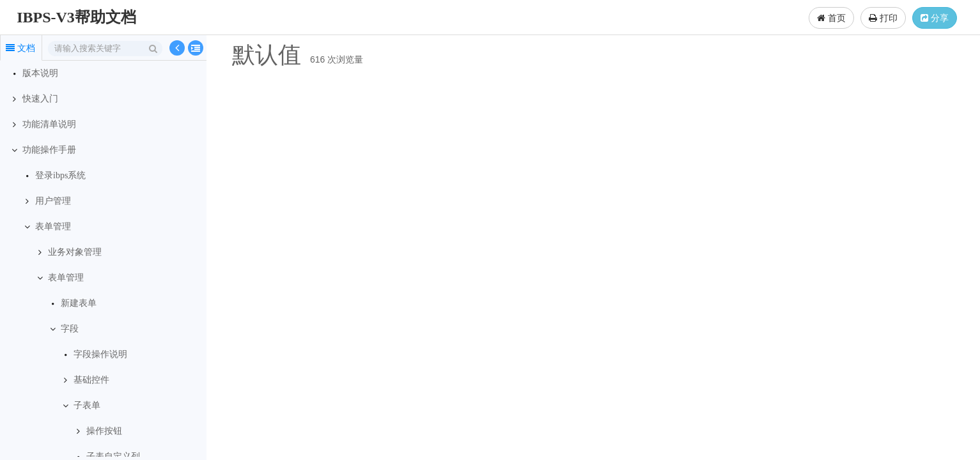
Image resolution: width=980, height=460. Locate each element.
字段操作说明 (100, 354)
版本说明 (40, 73)
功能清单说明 (49, 124)
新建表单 (79, 303)
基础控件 (91, 380)
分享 (935, 18)
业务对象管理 (75, 252)
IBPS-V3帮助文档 (76, 17)
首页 (831, 18)
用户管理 (53, 201)
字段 (70, 329)
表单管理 (53, 226)
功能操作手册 (49, 150)
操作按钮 (104, 431)
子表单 (87, 405)
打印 (883, 18)
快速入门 (40, 99)
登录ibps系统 (60, 175)
